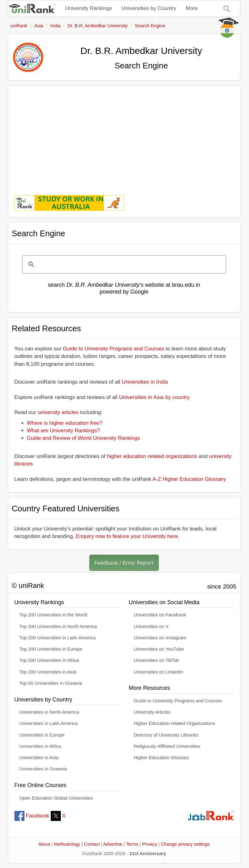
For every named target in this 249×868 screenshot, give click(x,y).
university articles (58, 412)
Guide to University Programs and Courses (114, 349)
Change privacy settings (185, 844)
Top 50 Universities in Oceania (51, 683)
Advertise (113, 844)
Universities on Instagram (160, 638)
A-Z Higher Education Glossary (189, 479)
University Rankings (89, 8)
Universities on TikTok (156, 660)
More (192, 8)
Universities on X (151, 626)
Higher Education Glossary (161, 758)
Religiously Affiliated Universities (167, 746)
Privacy (150, 844)
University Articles (152, 712)
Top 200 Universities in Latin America (58, 638)
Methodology (67, 844)
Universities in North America (49, 712)
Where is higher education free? (65, 423)
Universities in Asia (39, 758)
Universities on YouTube (159, 649)
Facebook (32, 816)
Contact (92, 844)
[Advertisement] (124, 136)
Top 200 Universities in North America (58, 626)
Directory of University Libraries (166, 735)
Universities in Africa (40, 746)
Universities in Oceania (43, 769)
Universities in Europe (42, 735)
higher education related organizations (152, 456)
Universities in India (145, 382)
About (44, 844)
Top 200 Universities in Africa (49, 660)
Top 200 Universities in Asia (48, 672)
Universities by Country (149, 8)
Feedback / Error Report (124, 563)
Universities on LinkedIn (158, 672)
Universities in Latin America (49, 723)
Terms (132, 844)
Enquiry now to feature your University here (127, 536)
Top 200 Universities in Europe (51, 649)
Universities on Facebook (160, 615)
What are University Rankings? (63, 431)
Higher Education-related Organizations (174, 723)
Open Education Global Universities (56, 798)
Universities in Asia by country (154, 397)
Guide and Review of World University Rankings (84, 438)
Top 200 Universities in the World (53, 615)
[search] (123, 264)
